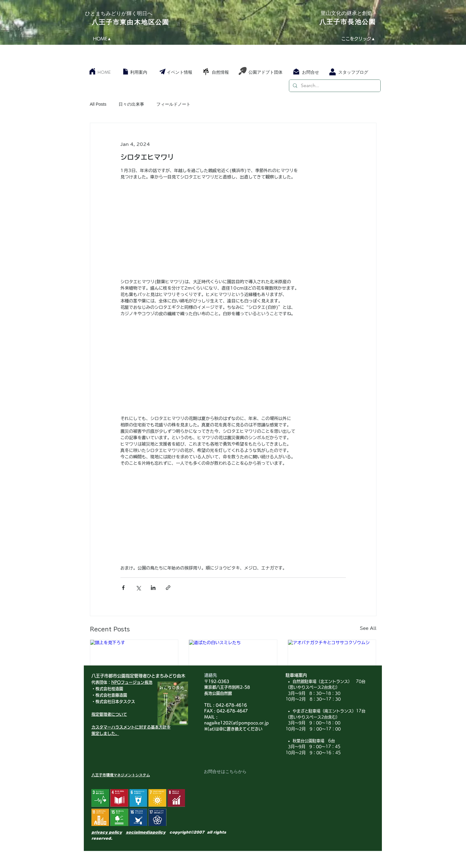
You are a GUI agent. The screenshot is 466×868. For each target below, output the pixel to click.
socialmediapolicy (146, 832)
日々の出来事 (131, 104)
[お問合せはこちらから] (225, 772)
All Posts (98, 104)
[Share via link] (168, 588)
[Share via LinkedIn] (153, 588)
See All (368, 628)
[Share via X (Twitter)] (138, 588)
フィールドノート (173, 104)
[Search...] (334, 86)
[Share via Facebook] (123, 588)
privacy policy (107, 832)
